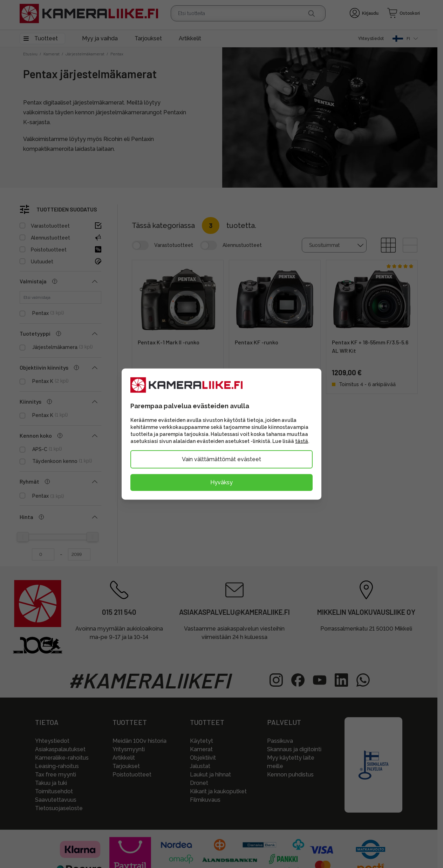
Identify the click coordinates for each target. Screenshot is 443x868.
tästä (302, 441)
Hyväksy (221, 482)
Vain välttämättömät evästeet (221, 459)
